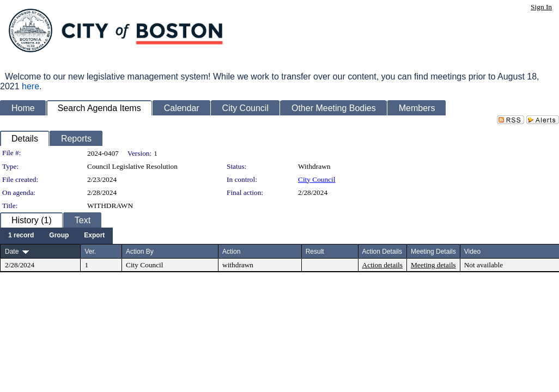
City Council (317, 179)
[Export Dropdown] (94, 236)
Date (12, 252)
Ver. (90, 252)
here (31, 86)
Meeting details (433, 265)
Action (231, 252)
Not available (484, 265)
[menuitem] (21, 236)
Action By (140, 252)
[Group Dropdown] (59, 236)
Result (315, 252)
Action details (382, 265)
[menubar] (56, 236)
